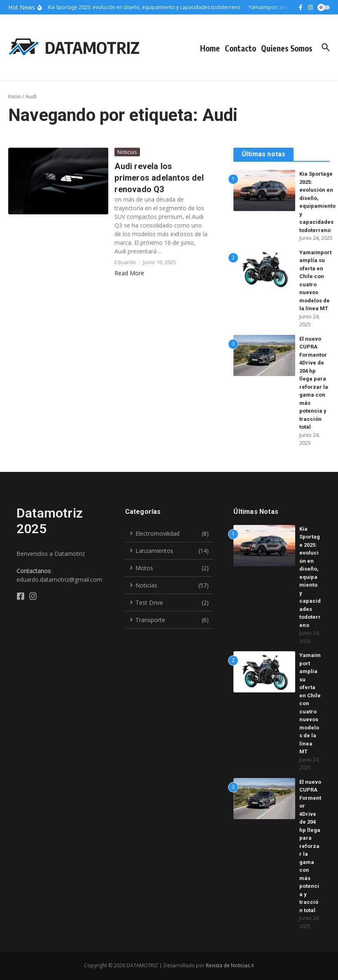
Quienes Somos (287, 48)
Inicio (15, 96)
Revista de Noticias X (230, 965)
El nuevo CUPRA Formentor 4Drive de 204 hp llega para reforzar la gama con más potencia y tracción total (310, 846)
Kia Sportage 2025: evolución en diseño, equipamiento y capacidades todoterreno (310, 577)
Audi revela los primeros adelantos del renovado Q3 (159, 178)
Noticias (127, 152)
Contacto (240, 48)
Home (210, 48)
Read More (129, 273)
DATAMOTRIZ (92, 47)
